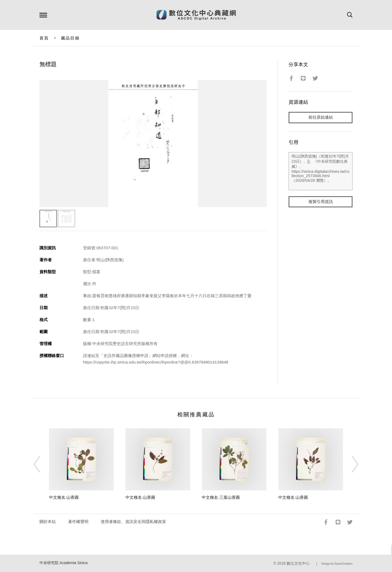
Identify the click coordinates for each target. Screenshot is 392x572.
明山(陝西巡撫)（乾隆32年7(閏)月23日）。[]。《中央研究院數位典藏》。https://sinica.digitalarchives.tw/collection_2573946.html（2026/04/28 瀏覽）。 (321, 171)
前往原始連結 (321, 117)
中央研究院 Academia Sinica (64, 563)
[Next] (350, 464)
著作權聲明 (78, 522)
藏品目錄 (70, 38)
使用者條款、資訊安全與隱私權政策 (133, 522)
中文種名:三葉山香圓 (221, 497)
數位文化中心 (298, 563)
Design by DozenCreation (337, 564)
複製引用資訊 (321, 202)
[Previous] (42, 464)
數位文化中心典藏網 (196, 15)
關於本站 (48, 522)
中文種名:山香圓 (64, 497)
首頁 (44, 38)
